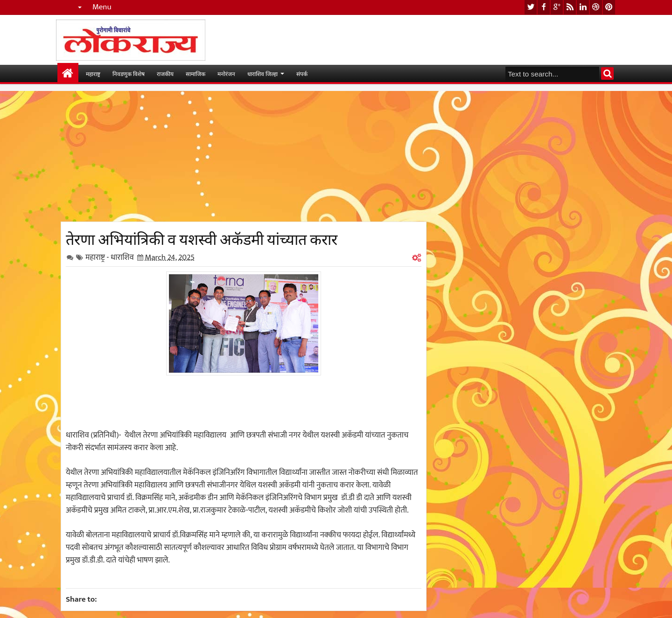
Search (607, 73)
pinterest (609, 7)
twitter (531, 7)
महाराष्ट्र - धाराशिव (110, 257)
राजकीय (165, 73)
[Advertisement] (244, 156)
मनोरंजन (226, 73)
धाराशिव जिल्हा (262, 73)
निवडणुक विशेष (129, 73)
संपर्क (302, 73)
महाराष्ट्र (93, 73)
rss (570, 7)
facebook (544, 7)
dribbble (596, 7)
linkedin (583, 7)
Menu (102, 7)
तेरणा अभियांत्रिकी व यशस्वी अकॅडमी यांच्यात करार (202, 238)
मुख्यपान (68, 73)
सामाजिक (196, 73)
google (557, 7)
